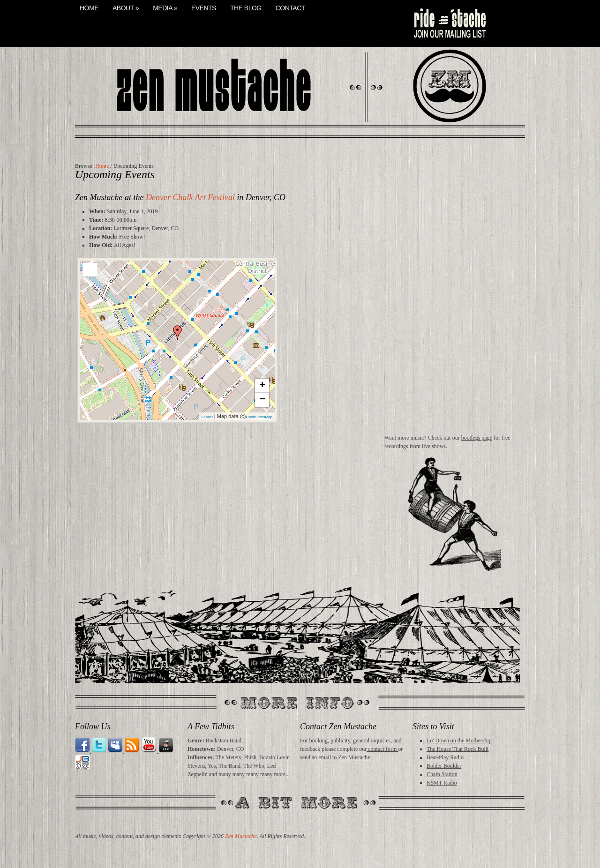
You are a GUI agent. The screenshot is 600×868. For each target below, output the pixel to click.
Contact (290, 8)
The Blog (246, 8)
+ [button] (262, 386)
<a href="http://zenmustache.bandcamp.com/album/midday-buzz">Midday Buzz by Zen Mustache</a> (455, 296)
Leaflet (207, 417)
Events (204, 8)
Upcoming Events (115, 174)
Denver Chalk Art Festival (190, 197)
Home (89, 8)
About (126, 8)
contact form (382, 749)
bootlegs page (477, 438)
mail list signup (449, 23)
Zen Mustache (354, 757)
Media (165, 8)
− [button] (262, 400)
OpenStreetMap (259, 417)
